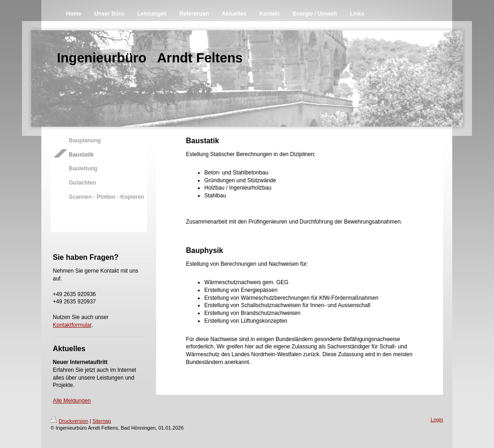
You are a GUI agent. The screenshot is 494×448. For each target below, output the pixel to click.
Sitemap (101, 421)
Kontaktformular (72, 325)
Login (437, 420)
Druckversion (69, 421)
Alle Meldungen (72, 401)
